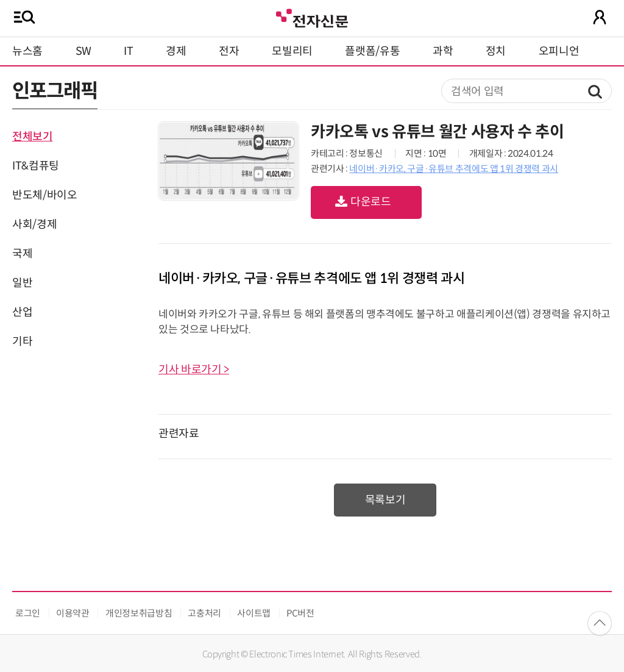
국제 (22, 254)
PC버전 (300, 613)
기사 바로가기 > (194, 370)
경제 (176, 51)
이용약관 (73, 613)
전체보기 (33, 137)
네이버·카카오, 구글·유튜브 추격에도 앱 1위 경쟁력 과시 (453, 169)
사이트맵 (254, 613)
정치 (496, 51)
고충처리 (204, 613)
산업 (22, 312)
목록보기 (385, 500)
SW (83, 51)
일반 (22, 283)
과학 (443, 51)
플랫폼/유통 (372, 51)
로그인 (28, 613)
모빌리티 (292, 51)
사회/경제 (34, 224)
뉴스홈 (27, 51)
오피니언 (559, 51)
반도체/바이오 (44, 195)
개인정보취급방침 (139, 613)
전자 (229, 51)
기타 (22, 341)
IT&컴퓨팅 (36, 166)
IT (128, 51)
